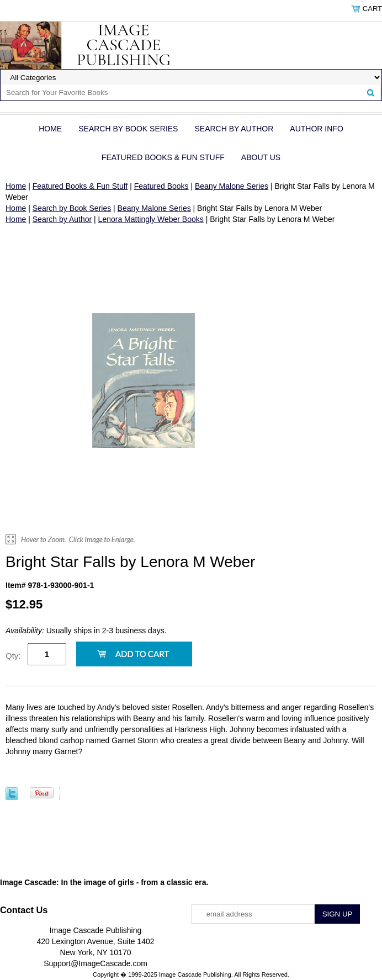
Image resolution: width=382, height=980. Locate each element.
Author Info (316, 129)
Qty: (13, 656)
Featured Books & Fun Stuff (163, 157)
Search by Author (234, 129)
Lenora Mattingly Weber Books (151, 219)
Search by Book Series (128, 129)
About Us (261, 157)
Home (50, 129)
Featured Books (161, 186)
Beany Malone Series (232, 186)
